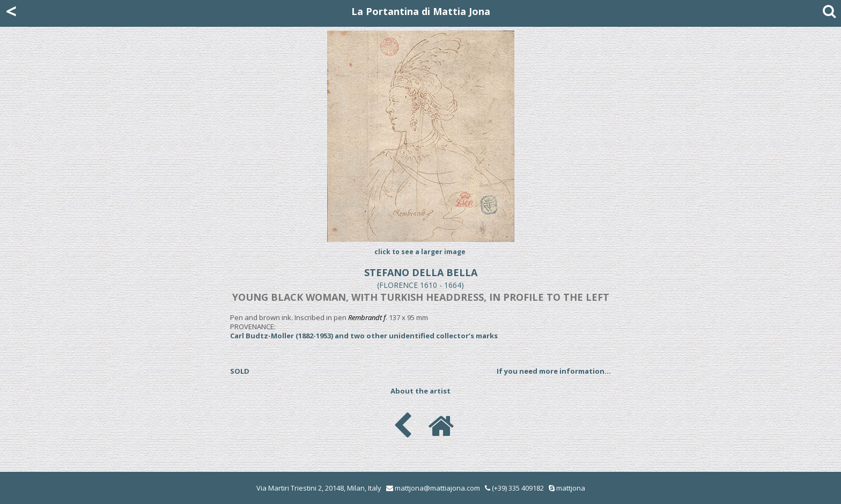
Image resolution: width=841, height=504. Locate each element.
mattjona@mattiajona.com (437, 488)
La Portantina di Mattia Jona (421, 11)
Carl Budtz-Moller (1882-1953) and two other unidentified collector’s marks (364, 336)
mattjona (571, 488)
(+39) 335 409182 (514, 488)
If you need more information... (554, 371)
